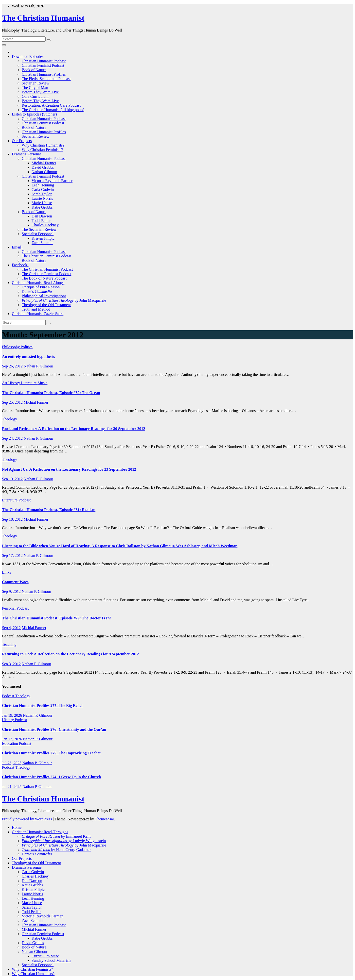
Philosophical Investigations (44, 296)
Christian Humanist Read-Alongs (38, 283)
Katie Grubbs (42, 207)
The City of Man (35, 88)
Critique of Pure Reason (41, 287)
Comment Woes (15, 582)
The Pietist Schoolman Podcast (46, 79)
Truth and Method (36, 309)
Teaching (9, 644)
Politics (27, 347)
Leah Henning (43, 185)
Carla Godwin (43, 190)
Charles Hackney (45, 225)
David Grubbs (43, 167)
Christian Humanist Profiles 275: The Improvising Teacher (52, 753)
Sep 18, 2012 (12, 519)
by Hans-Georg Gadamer (56, 850)
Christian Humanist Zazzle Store (38, 314)
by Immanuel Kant (56, 836)
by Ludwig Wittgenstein (64, 841)
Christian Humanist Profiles (44, 74)
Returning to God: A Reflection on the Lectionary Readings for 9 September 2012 (70, 654)
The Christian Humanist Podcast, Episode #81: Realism (49, 510)
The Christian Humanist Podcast (47, 269)
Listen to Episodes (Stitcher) (34, 114)
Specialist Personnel (38, 234)
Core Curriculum (35, 96)
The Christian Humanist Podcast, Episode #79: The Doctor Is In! (56, 618)
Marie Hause (42, 203)
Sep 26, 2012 (12, 366)
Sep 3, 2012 (11, 664)
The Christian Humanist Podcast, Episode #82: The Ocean (51, 393)
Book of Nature (34, 70)
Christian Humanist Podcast (44, 61)
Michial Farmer (44, 163)
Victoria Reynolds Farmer (52, 181)
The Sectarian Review (39, 229)
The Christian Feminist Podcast (46, 256)
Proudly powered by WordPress (27, 819)
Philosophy (11, 347)
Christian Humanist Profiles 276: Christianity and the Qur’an (54, 729)
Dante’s (37, 291)
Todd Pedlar (41, 221)
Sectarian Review (35, 83)
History (15, 383)
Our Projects (22, 141)
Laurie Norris (42, 198)
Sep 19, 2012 (12, 479)
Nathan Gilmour (44, 172)
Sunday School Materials (51, 960)
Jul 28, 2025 (12, 763)
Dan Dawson (42, 216)
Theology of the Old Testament (46, 305)
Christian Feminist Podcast (43, 65)
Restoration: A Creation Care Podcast (51, 105)
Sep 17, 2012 (12, 556)
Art (5, 383)
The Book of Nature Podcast (44, 278)
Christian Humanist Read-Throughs (40, 832)
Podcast (25, 500)
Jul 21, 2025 (12, 787)
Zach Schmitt (42, 243)
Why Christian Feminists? (42, 150)
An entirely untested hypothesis (28, 357)
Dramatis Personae (27, 154)
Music (42, 383)
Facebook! (20, 265)
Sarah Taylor (42, 194)
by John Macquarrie (64, 300)
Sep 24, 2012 (12, 438)
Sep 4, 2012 (11, 628)
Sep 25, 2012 (12, 402)
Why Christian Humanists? (43, 145)
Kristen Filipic (43, 238)
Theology (9, 419)
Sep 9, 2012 (11, 591)
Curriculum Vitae (45, 956)
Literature (29, 383)
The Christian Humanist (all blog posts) (53, 110)
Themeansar (104, 819)
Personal (9, 608)
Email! (17, 247)
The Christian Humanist (43, 18)
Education (10, 743)
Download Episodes (28, 57)
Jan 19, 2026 (12, 715)
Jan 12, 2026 (12, 739)
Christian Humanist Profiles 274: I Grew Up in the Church (51, 777)
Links (6, 572)
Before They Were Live (40, 92)
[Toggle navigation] (4, 45)
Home (17, 827)
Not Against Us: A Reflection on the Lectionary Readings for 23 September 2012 (69, 469)
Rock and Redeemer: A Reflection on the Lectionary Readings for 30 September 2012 (74, 429)
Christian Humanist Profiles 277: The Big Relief (42, 706)
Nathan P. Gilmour (38, 366)
